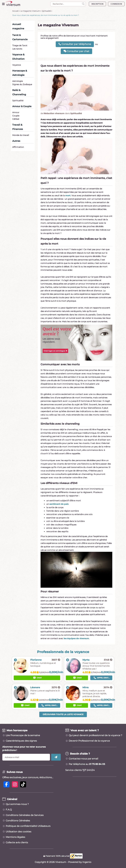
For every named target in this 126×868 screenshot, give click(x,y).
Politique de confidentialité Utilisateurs (28, 826)
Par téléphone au (87, 764)
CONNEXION (116, 4)
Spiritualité (46, 11)
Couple (16, 116)
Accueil (15, 11)
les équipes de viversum (76, 638)
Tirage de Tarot (20, 45)
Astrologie (17, 81)
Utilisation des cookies (18, 832)
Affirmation (18, 147)
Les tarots (17, 49)
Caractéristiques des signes (21, 741)
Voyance (16, 65)
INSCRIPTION (97, 4)
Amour (16, 112)
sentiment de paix (59, 504)
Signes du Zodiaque (22, 84)
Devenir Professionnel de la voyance (89, 741)
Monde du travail (21, 135)
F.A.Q (9, 810)
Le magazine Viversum (30, 11)
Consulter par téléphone (75, 44)
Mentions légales (15, 837)
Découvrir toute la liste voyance (63, 714)
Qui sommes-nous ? (17, 804)
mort (68, 196)
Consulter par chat (76, 51)
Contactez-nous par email (83, 759)
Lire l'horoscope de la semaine (23, 735)
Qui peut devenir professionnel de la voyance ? (95, 735)
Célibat (16, 119)
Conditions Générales (18, 821)
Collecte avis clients (17, 843)
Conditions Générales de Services (25, 815)
